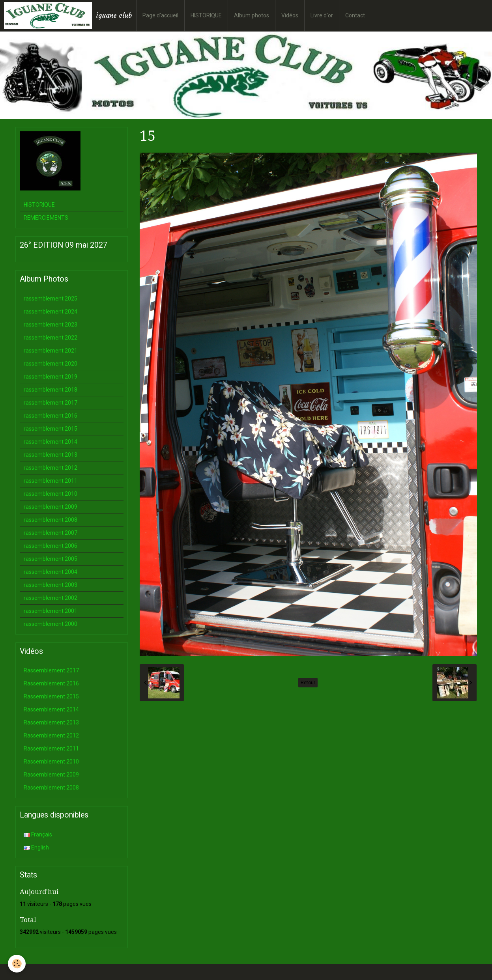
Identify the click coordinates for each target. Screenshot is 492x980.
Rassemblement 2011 (51, 749)
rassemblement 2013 (51, 455)
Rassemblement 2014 (51, 709)
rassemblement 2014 (51, 442)
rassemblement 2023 (51, 325)
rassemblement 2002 (51, 598)
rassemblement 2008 (51, 520)
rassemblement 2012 (51, 468)
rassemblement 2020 (51, 364)
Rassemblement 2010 (51, 762)
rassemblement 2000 (51, 624)
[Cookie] (17, 964)
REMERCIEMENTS (46, 218)
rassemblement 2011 (51, 481)
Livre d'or (322, 15)
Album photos (252, 15)
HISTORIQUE (206, 15)
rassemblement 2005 (51, 559)
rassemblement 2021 (51, 351)
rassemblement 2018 (51, 390)
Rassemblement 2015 (51, 696)
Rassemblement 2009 (51, 775)
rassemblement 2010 (51, 494)
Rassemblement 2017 (51, 670)
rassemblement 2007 (51, 533)
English (36, 847)
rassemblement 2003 (51, 585)
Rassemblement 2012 (51, 735)
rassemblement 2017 (51, 403)
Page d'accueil (160, 15)
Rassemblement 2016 (51, 683)
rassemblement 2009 (51, 507)
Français (38, 834)
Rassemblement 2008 (51, 788)
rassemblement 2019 (51, 377)
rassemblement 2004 (51, 572)
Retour (308, 683)
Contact (355, 15)
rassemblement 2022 (51, 338)
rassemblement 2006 (51, 546)
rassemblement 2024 (51, 312)
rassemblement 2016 (51, 416)
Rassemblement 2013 (51, 722)
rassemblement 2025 (51, 299)
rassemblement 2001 (51, 611)
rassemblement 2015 (51, 429)
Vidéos (290, 15)
